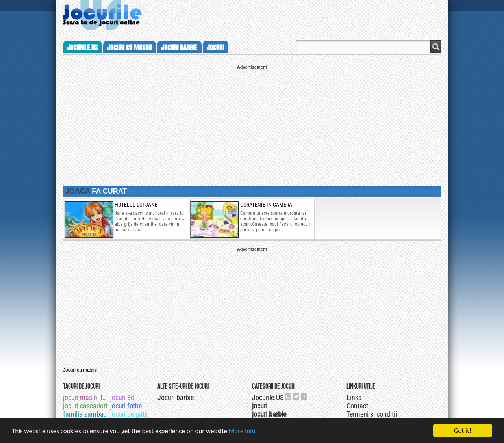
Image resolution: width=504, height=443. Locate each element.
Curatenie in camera (266, 205)
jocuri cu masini (129, 48)
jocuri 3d (122, 397)
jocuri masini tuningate (86, 397)
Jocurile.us (82, 48)
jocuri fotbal (127, 406)
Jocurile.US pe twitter (296, 396)
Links (354, 397)
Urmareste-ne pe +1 (289, 396)
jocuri (215, 48)
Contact (357, 406)
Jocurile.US (268, 397)
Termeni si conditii (372, 414)
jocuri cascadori (85, 406)
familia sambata (86, 414)
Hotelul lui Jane (136, 205)
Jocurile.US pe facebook (304, 396)
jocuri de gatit (129, 414)
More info (242, 431)
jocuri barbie (179, 48)
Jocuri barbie (176, 397)
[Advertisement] (252, 125)
